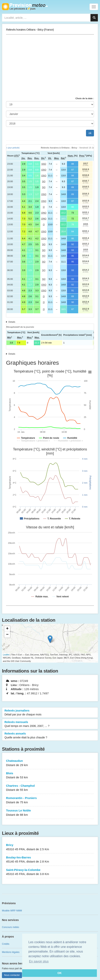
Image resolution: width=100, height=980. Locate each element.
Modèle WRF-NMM (12, 911)
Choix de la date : (85, 98)
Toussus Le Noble (50, 813)
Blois (50, 776)
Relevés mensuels (50, 724)
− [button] (7, 635)
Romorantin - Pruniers (50, 800)
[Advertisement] (50, 66)
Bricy (50, 847)
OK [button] (60, 973)
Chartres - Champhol (50, 788)
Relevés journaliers (50, 713)
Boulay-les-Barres (50, 860)
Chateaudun (50, 763)
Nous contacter (12, 975)
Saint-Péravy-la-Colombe (50, 872)
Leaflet (6, 655)
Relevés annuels (50, 736)
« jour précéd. (13, 148)
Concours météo (11, 927)
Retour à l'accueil (25, 7)
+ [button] (7, 629)
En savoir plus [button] (39, 961)
